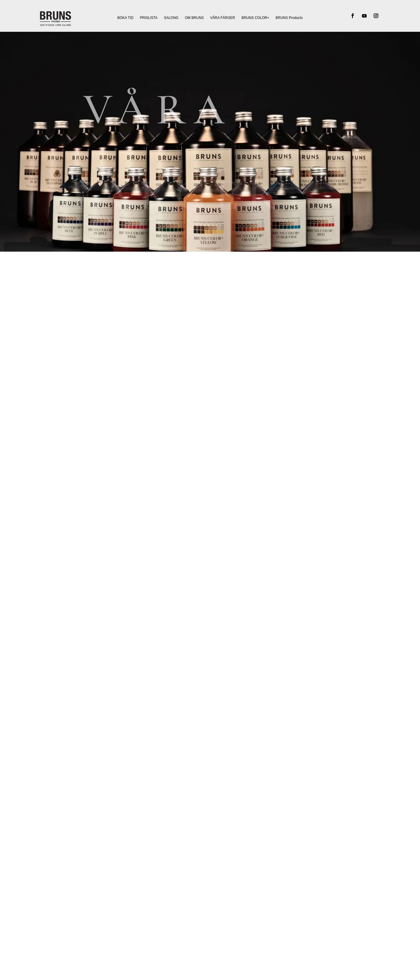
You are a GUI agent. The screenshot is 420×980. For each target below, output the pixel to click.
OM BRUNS (194, 18)
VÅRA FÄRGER (223, 18)
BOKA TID (125, 18)
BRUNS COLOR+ (255, 18)
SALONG (171, 18)
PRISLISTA (148, 18)
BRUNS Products (289, 18)
